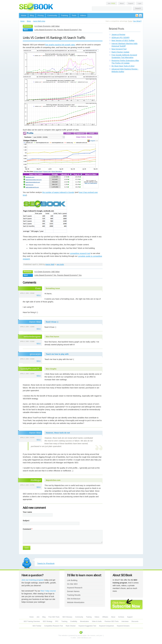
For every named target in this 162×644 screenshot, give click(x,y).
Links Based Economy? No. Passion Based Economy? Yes (58, 30)
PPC (57, 621)
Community (52, 15)
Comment (28, 529)
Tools (74, 15)
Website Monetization (76, 602)
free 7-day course (48, 591)
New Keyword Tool (119, 49)
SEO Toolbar (37, 626)
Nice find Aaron (52, 337)
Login (139, 3)
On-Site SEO (72, 584)
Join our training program (33, 580)
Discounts (135, 621)
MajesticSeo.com (53, 480)
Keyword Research (75, 588)
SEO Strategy (48, 621)
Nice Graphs (51, 369)
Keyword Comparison (107, 626)
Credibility (74, 621)
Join (112, 3)
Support (131, 3)
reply (39, 295)
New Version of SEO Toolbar (123, 40)
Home (24, 15)
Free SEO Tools (54, 617)
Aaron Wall (50, 264)
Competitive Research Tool (54, 626)
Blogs (29, 21)
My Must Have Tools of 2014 (123, 66)
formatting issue (53, 288)
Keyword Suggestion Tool (87, 626)
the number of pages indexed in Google (58, 192)
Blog (32, 15)
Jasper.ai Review (118, 35)
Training (64, 15)
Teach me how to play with (57, 354)
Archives (121, 617)
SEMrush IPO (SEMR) (120, 38)
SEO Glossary (67, 617)
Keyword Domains (123, 626)
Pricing (41, 15)
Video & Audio (97, 621)
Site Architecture (74, 599)
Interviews (125, 621)
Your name (27, 512)
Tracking (64, 621)
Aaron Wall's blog (39, 21)
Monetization (85, 621)
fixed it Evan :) (52, 322)
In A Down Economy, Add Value (47, 26)
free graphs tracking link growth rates (60, 45)
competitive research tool (80, 253)
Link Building (72, 580)
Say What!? (137, 21)
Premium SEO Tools (112, 621)
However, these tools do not (58, 433)
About (122, 3)
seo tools (60, 264)
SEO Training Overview (32, 621)
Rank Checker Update (120, 52)
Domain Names (73, 591)
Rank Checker (71, 626)
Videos (83, 15)
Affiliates (105, 617)
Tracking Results (74, 595)
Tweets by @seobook (46, 563)
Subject (26, 521)
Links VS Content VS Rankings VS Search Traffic (54, 38)
